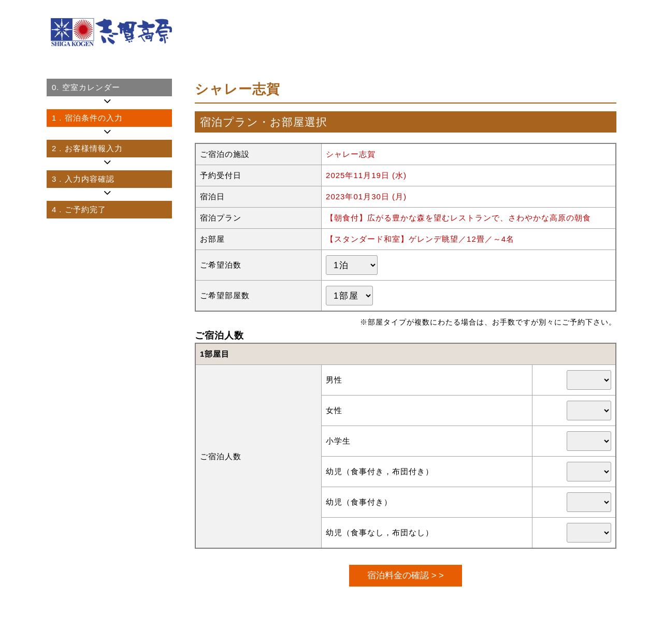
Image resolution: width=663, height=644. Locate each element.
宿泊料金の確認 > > (405, 575)
